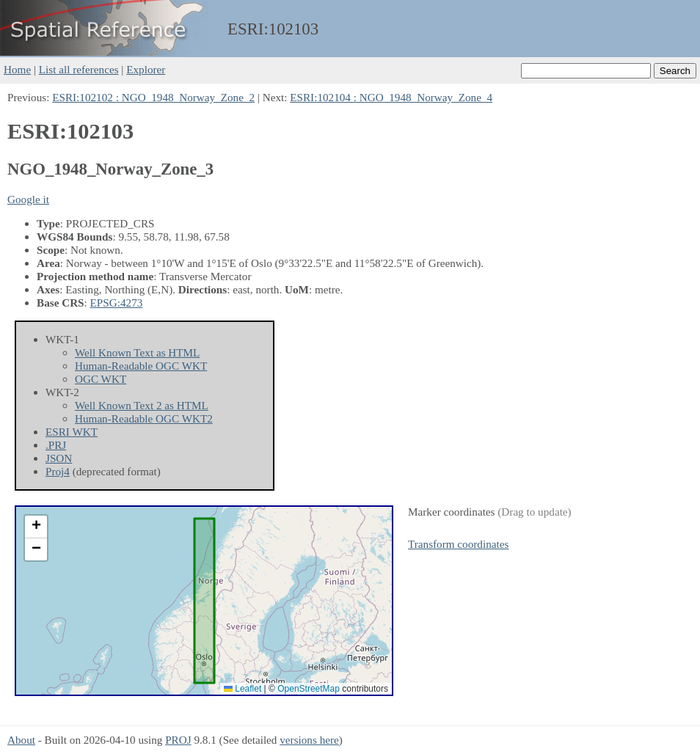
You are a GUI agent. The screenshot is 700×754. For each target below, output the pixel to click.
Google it (28, 199)
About (21, 740)
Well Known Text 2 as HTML (142, 405)
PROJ (178, 740)
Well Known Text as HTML (137, 352)
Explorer (146, 69)
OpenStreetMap (309, 689)
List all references (79, 69)
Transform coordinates (458, 544)
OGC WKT (101, 379)
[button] (36, 527)
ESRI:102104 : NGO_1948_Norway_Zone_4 (391, 97)
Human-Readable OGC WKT (141, 366)
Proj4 (58, 471)
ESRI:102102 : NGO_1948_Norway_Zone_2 (153, 97)
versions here (309, 740)
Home (17, 69)
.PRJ (56, 445)
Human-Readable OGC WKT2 (144, 418)
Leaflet (243, 689)
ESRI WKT (72, 432)
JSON (59, 458)
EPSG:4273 (117, 303)
